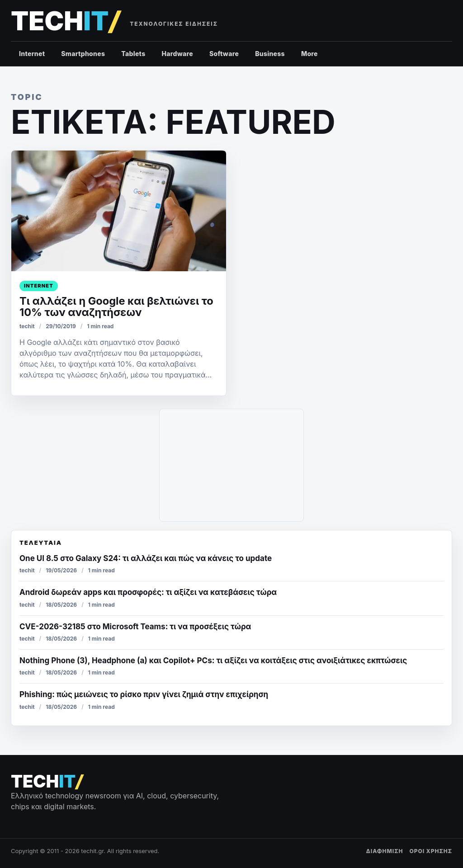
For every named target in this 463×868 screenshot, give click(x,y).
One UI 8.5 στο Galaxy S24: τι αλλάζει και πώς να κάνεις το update (146, 558)
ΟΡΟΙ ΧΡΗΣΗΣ (431, 851)
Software (224, 54)
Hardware (177, 54)
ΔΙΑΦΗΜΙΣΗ (385, 851)
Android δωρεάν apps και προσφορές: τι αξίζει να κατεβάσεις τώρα (148, 592)
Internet (32, 54)
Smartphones (83, 54)
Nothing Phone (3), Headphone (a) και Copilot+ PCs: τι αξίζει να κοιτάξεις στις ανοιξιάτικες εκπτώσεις (213, 660)
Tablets (133, 54)
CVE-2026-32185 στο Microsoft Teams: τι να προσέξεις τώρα (135, 627)
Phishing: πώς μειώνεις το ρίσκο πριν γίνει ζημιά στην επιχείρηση (144, 694)
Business (270, 54)
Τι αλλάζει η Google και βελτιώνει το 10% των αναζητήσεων (116, 306)
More (309, 54)
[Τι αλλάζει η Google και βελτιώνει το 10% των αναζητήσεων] (119, 211)
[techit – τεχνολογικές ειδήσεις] (65, 21)
